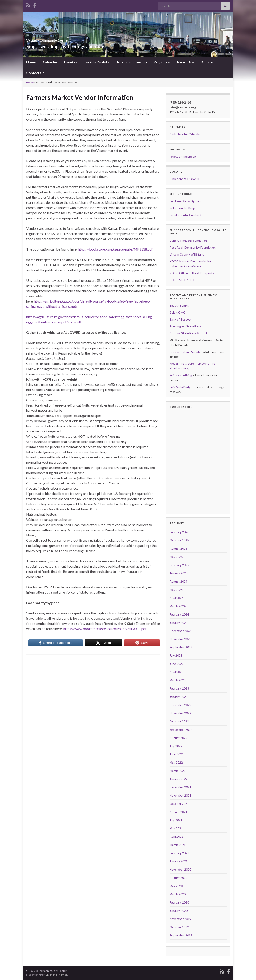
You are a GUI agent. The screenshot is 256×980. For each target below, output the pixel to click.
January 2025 (179, 573)
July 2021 (176, 820)
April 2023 (176, 672)
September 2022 (181, 730)
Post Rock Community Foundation (193, 247)
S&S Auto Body (180, 387)
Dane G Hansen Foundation (188, 241)
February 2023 (179, 688)
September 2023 (181, 647)
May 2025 (176, 557)
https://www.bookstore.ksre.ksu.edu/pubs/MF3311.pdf (105, 629)
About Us (185, 62)
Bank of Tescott (180, 319)
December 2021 (180, 787)
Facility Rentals (97, 62)
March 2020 (178, 894)
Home (31, 62)
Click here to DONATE (185, 179)
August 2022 (178, 738)
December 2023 (180, 631)
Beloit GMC (177, 312)
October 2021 (179, 804)
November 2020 (180, 869)
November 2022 (180, 713)
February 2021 (179, 853)
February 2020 (179, 902)
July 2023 (176, 655)
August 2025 (178, 548)
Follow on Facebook (183, 156)
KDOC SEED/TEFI (182, 280)
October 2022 (179, 721)
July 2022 (176, 746)
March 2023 (178, 680)
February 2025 (179, 565)
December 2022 (180, 705)
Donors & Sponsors (131, 62)
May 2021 (176, 828)
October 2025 (179, 540)
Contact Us (35, 73)
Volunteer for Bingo (183, 208)
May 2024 (176, 590)
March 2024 (178, 606)
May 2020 (176, 886)
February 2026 (179, 532)
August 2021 (178, 812)
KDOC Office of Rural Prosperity (192, 273)
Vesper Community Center (63, 39)
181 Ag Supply (179, 305)
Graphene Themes (56, 975)
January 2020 (179, 911)
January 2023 (179, 697)
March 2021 (178, 845)
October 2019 (179, 927)
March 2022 (178, 771)
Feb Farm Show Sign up (185, 201)
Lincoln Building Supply (185, 352)
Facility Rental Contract (185, 215)
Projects (162, 62)
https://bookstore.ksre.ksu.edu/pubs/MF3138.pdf (115, 249)
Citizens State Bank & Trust (188, 333)
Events (71, 62)
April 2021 (176, 837)
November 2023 (180, 639)
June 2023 (177, 664)
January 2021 (179, 861)
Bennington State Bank (185, 326)
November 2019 (180, 919)
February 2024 (179, 614)
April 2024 (176, 598)
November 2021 (180, 795)
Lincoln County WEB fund (187, 254)
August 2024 (178, 581)
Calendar (50, 62)
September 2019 (181, 935)
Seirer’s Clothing (181, 375)
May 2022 (176, 762)
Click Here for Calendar (185, 134)
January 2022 (179, 779)
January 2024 (179, 623)
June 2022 (177, 754)
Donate (207, 62)
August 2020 (178, 878)
